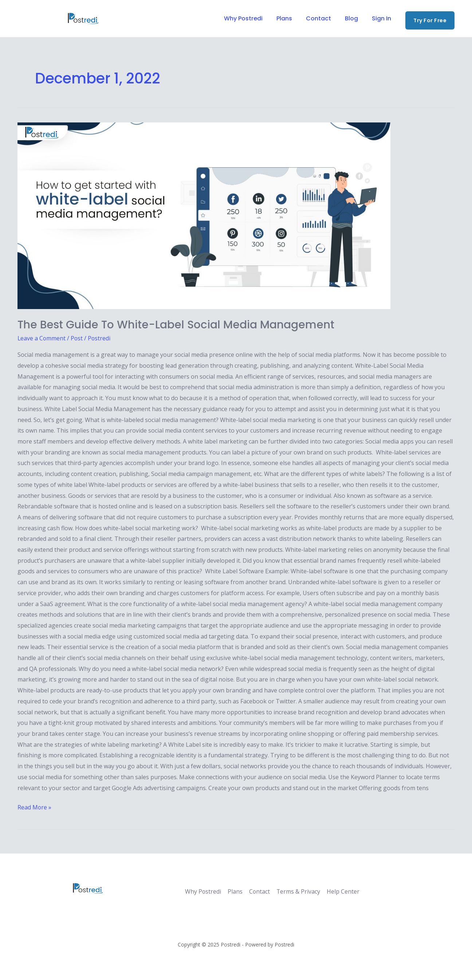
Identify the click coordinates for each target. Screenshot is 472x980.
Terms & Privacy (296, 891)
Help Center (341, 891)
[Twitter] (38, 19)
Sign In (383, 18)
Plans (292, 18)
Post (78, 338)
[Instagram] (56, 19)
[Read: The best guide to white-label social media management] (236, 216)
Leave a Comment (42, 338)
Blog (355, 18)
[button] (430, 20)
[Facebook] (21, 19)
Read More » (35, 807)
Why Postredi (253, 18)
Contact (324, 18)
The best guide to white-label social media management (176, 325)
